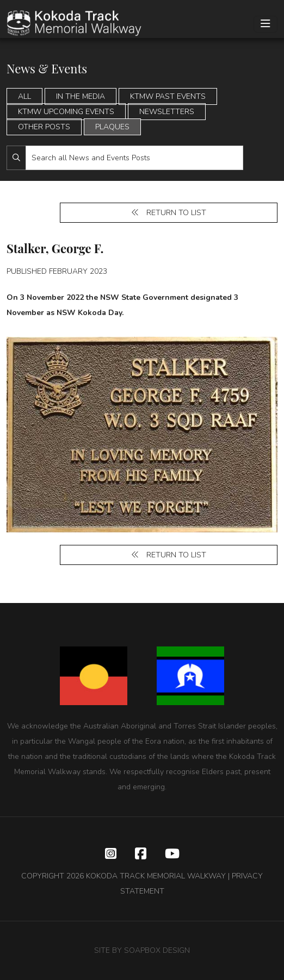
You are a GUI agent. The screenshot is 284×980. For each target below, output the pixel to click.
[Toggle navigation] (266, 24)
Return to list (169, 213)
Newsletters (167, 112)
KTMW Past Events (168, 96)
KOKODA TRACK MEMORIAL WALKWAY (156, 876)
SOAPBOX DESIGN (157, 950)
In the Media (81, 96)
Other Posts (44, 127)
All (24, 96)
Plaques (112, 127)
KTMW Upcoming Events (66, 112)
